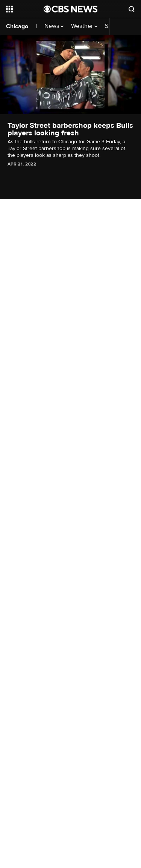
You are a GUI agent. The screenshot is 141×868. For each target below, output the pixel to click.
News (54, 26)
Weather (84, 26)
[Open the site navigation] (25, 9)
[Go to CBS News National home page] (71, 9)
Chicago (17, 26)
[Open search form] (132, 9)
